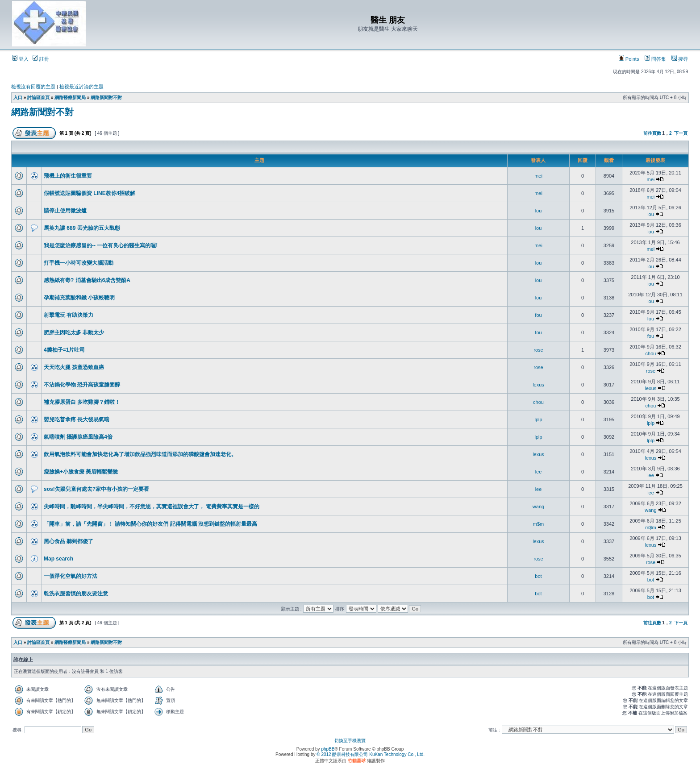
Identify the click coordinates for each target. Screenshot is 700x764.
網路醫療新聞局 (70, 98)
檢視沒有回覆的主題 (33, 87)
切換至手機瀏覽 (350, 741)
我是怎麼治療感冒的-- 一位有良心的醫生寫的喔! (101, 245)
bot (538, 576)
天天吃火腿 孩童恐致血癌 (74, 367)
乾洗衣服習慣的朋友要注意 (76, 594)
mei (538, 176)
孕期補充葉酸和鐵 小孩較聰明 (79, 298)
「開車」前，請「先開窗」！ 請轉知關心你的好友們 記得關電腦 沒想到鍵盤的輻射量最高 (150, 524)
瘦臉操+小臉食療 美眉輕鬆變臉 (81, 472)
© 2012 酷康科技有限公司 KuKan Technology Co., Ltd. (371, 754)
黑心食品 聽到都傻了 (69, 541)
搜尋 (680, 59)
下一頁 (681, 133)
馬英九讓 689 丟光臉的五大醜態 (82, 228)
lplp (538, 419)
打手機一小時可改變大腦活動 (79, 263)
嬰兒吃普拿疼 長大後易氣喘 (77, 419)
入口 (18, 98)
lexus (538, 385)
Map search (58, 559)
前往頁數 (652, 133)
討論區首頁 (38, 98)
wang (538, 507)
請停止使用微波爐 (65, 211)
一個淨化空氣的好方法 (71, 576)
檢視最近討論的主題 (81, 87)
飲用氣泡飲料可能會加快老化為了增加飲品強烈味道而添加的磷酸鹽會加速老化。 (140, 454)
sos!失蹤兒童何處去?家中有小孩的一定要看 (96, 489)
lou (539, 211)
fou (538, 315)
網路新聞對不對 (106, 98)
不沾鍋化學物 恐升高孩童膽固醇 (82, 385)
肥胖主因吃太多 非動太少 (74, 332)
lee (539, 472)
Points (629, 59)
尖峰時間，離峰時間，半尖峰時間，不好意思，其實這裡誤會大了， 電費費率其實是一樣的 (152, 507)
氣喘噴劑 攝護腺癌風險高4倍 (78, 437)
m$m (538, 524)
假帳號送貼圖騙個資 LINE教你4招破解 (90, 193)
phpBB (328, 749)
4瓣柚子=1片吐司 (64, 350)
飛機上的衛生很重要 (68, 176)
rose (538, 350)
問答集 (655, 59)
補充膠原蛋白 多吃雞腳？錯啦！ (82, 402)
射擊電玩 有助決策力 (69, 315)
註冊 (41, 59)
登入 (20, 59)
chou (651, 353)
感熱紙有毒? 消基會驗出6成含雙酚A (87, 280)
